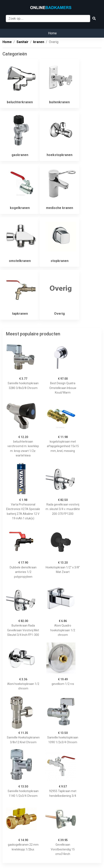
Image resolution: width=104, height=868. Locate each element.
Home (52, 33)
